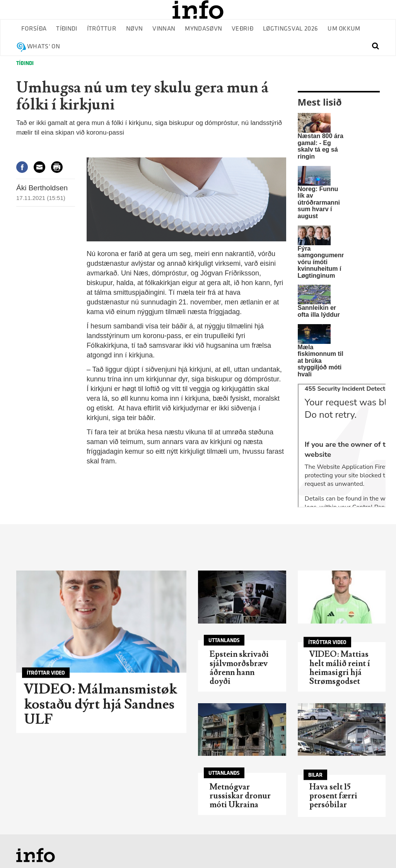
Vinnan (164, 29)
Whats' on (44, 47)
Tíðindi (67, 29)
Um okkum (344, 29)
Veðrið (242, 29)
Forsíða (34, 29)
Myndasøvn (203, 29)
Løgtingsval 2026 (290, 29)
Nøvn (134, 29)
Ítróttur (102, 29)
